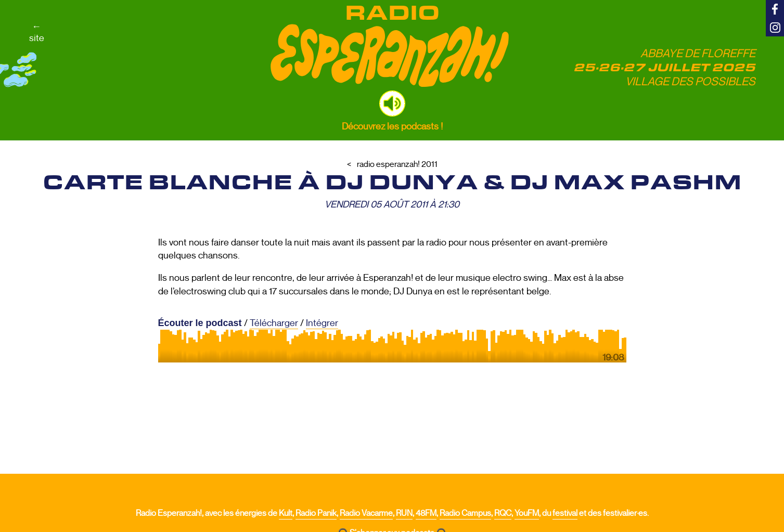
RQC (503, 513)
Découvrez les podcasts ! (392, 126)
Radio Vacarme (366, 513)
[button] (392, 103)
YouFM (527, 513)
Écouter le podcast (200, 323)
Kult (286, 513)
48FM (426, 513)
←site (37, 32)
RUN (404, 513)
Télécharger (274, 323)
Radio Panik (316, 513)
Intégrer (322, 323)
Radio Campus (465, 513)
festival (565, 513)
